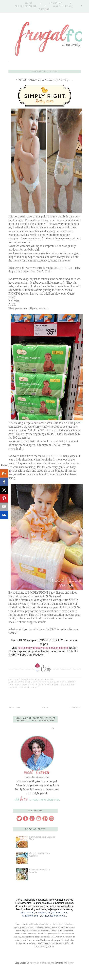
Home (29, 3)
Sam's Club (25, 682)
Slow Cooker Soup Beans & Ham (42, 838)
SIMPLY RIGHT (63, 268)
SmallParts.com (30, 916)
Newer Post (15, 708)
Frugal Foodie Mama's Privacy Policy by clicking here (50, 924)
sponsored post (29, 687)
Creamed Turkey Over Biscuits (40, 871)
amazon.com (28, 913)
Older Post (75, 708)
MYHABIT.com (60, 913)
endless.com (45, 913)
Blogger (70, 963)
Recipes (44, 9)
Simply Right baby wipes (44, 685)
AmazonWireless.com (53, 916)
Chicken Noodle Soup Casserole (39, 854)
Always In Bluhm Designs (42, 963)
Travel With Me (26, 6)
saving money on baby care (50, 682)
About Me (56, 3)
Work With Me (63, 6)
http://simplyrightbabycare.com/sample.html (43, 648)
